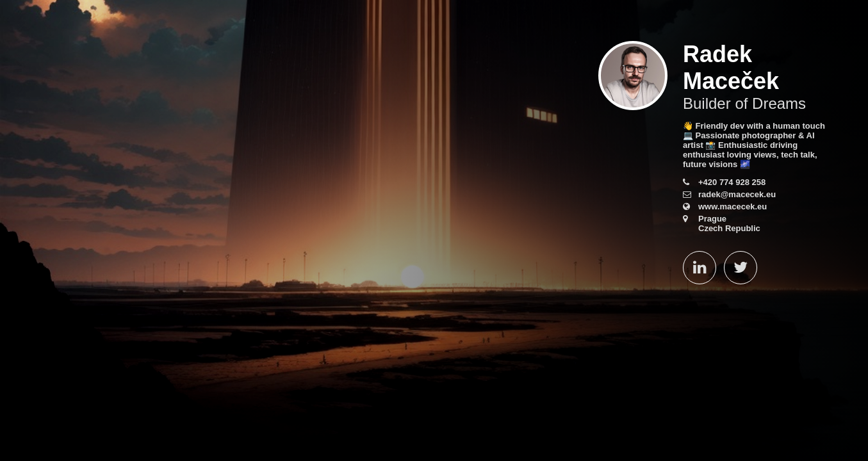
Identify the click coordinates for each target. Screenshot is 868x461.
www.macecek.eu (733, 206)
